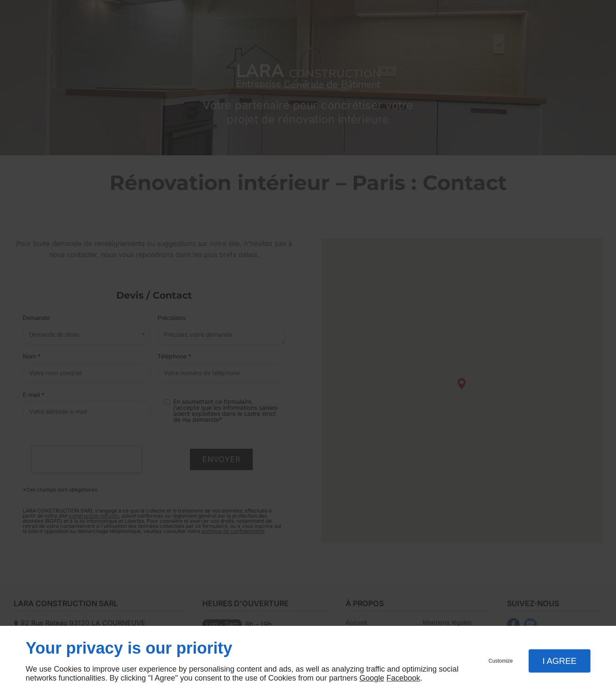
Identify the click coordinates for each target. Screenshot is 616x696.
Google (372, 678)
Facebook (403, 678)
